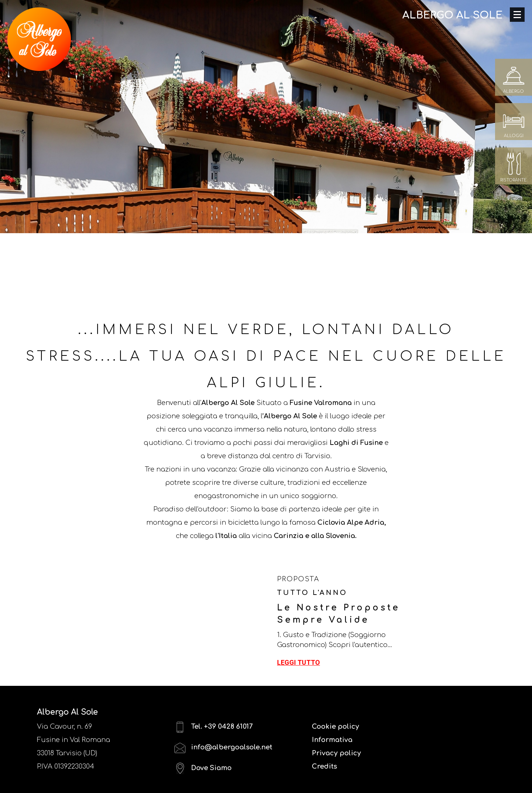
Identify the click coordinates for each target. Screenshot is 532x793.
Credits (324, 766)
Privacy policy (336, 753)
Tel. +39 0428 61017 (214, 727)
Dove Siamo (203, 768)
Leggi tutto (299, 662)
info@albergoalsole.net (223, 748)
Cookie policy (335, 726)
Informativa (332, 740)
